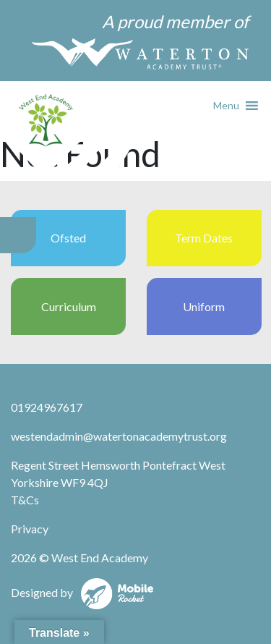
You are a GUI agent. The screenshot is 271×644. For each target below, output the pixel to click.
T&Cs (25, 500)
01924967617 (47, 407)
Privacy (30, 529)
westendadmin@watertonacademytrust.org (119, 436)
